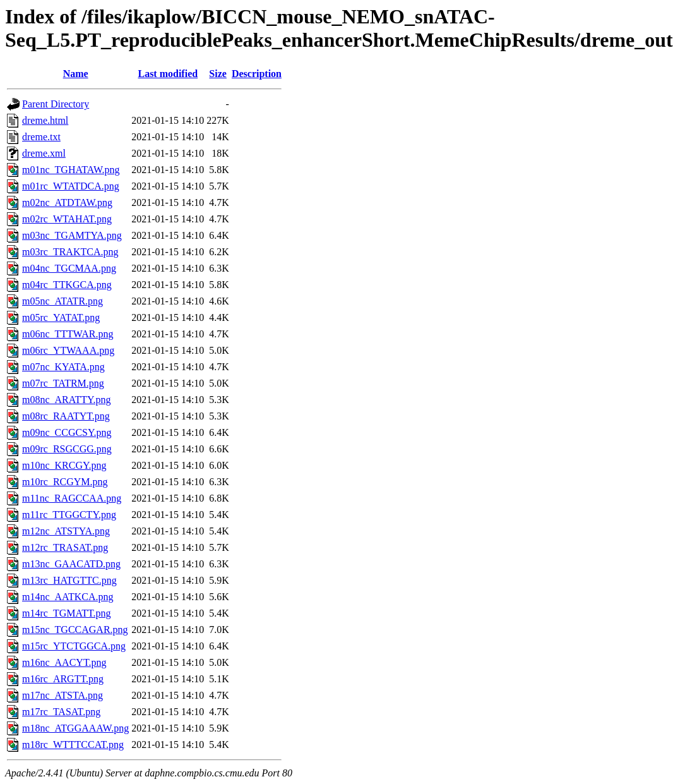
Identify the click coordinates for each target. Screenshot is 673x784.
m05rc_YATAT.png (61, 317)
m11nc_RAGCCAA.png (72, 498)
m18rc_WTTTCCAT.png (73, 745)
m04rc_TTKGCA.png (67, 285)
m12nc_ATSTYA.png (66, 531)
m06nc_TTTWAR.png (68, 334)
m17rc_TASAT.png (61, 712)
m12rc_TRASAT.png (65, 547)
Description (257, 74)
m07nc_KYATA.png (63, 367)
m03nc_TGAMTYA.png (72, 235)
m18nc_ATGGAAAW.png (75, 728)
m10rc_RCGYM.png (65, 482)
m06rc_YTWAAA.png (68, 350)
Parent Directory (56, 104)
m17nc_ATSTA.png (63, 695)
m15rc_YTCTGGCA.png (74, 646)
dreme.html (45, 120)
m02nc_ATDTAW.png (67, 202)
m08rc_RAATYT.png (66, 416)
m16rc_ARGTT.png (63, 679)
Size (218, 74)
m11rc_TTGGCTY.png (69, 515)
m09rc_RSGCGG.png (67, 449)
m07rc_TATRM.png (63, 383)
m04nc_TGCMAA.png (69, 268)
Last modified (168, 74)
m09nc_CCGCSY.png (67, 432)
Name (76, 74)
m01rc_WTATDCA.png (71, 186)
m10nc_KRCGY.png (64, 465)
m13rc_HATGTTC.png (69, 580)
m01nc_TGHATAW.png (71, 170)
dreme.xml (44, 153)
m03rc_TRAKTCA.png (70, 252)
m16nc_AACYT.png (64, 662)
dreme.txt (41, 137)
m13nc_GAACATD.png (71, 564)
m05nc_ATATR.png (63, 301)
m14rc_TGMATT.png (67, 613)
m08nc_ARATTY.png (67, 400)
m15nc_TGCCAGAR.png (75, 630)
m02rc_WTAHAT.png (67, 219)
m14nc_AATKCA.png (68, 597)
